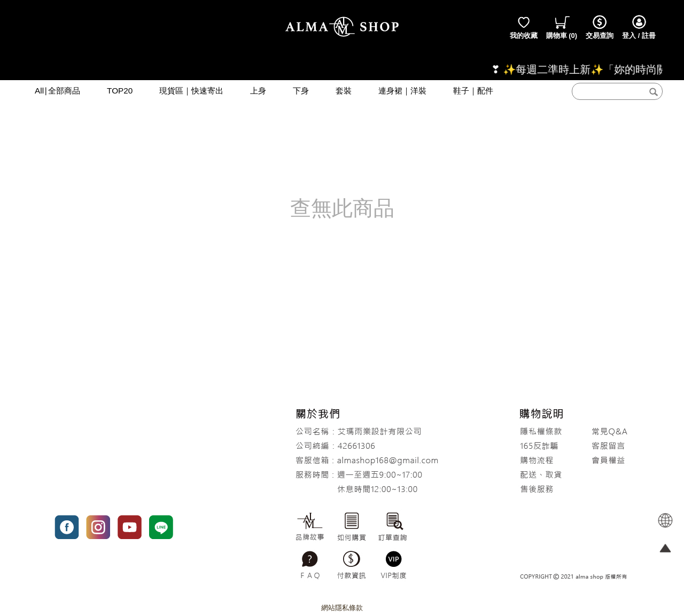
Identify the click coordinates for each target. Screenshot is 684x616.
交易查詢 (600, 27)
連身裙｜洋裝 (402, 91)
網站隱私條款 (342, 608)
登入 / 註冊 (639, 27)
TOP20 (120, 91)
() (562, 27)
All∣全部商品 (57, 91)
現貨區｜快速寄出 (191, 91)
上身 (258, 91)
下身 (301, 91)
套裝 (344, 91)
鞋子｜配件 (473, 91)
